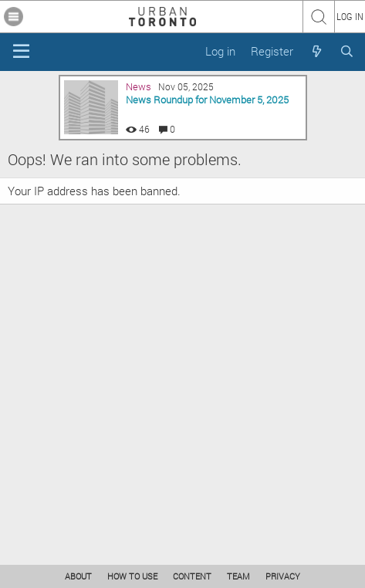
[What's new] (316, 51)
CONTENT (192, 576)
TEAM (238, 576)
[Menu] (21, 52)
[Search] (347, 51)
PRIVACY (283, 576)
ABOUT (78, 576)
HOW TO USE (132, 576)
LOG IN (350, 16)
